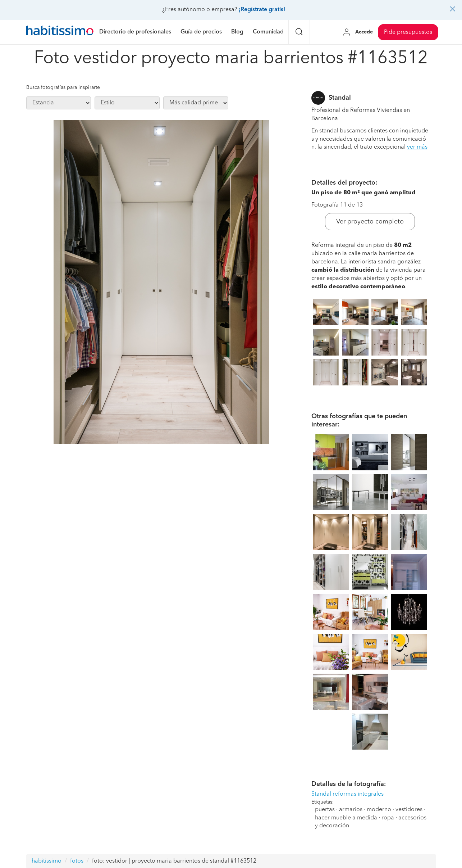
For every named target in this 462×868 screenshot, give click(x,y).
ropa (388, 818)
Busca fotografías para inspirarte (63, 87)
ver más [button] (417, 147)
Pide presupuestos (408, 32)
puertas (325, 810)
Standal (340, 98)
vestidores (409, 810)
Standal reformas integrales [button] (347, 794)
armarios (351, 810)
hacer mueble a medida (346, 818)
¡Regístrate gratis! (262, 10)
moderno (379, 810)
